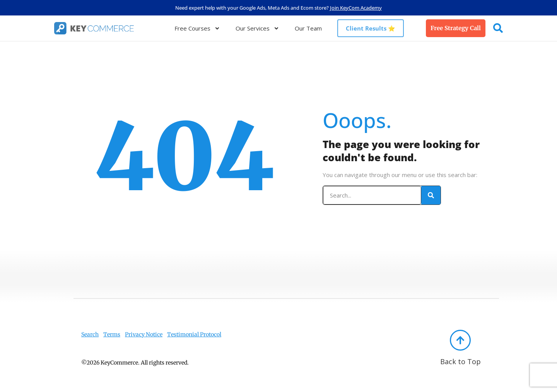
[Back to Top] (460, 340)
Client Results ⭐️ (371, 28)
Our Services (257, 28)
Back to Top (460, 361)
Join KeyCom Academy (356, 8)
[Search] (431, 195)
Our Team (308, 28)
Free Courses (197, 28)
